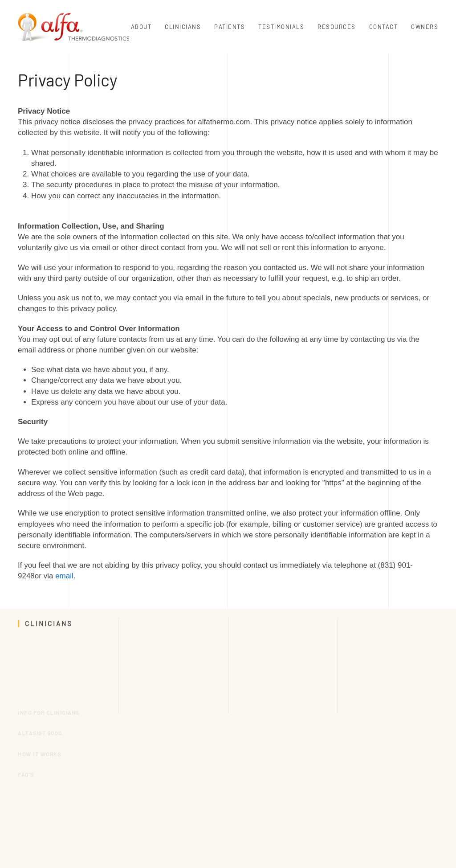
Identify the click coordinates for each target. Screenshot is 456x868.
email (64, 576)
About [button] (141, 27)
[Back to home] (73, 27)
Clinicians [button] (183, 27)
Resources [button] (337, 27)
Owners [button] (425, 27)
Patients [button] (230, 27)
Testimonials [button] (281, 27)
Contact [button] (384, 27)
